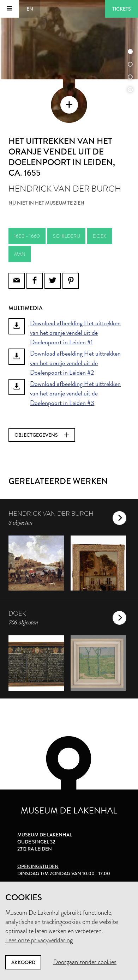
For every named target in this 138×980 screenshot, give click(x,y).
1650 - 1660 (27, 236)
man (20, 254)
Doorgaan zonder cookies (85, 962)
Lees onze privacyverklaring (39, 940)
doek (100, 236)
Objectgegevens (42, 435)
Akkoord (23, 962)
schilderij (66, 236)
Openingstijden (38, 866)
